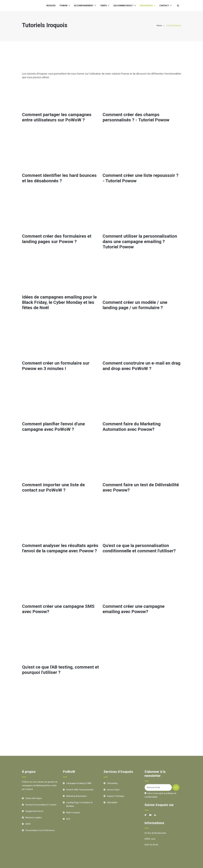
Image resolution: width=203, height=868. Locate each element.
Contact (164, 6)
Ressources (146, 6)
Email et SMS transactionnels (80, 790)
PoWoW (64, 6)
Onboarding (112, 783)
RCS (68, 819)
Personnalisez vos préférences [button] (40, 830)
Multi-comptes (73, 813)
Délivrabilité (112, 802)
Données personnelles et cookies (41, 805)
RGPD (28, 824)
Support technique (116, 796)
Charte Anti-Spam (34, 798)
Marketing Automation (77, 796)
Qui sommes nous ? (123, 6)
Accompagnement (84, 6)
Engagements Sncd (34, 811)
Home (159, 26)
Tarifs (103, 6)
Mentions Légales (34, 818)
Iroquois (51, 6)
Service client (113, 790)
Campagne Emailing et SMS (79, 783)
